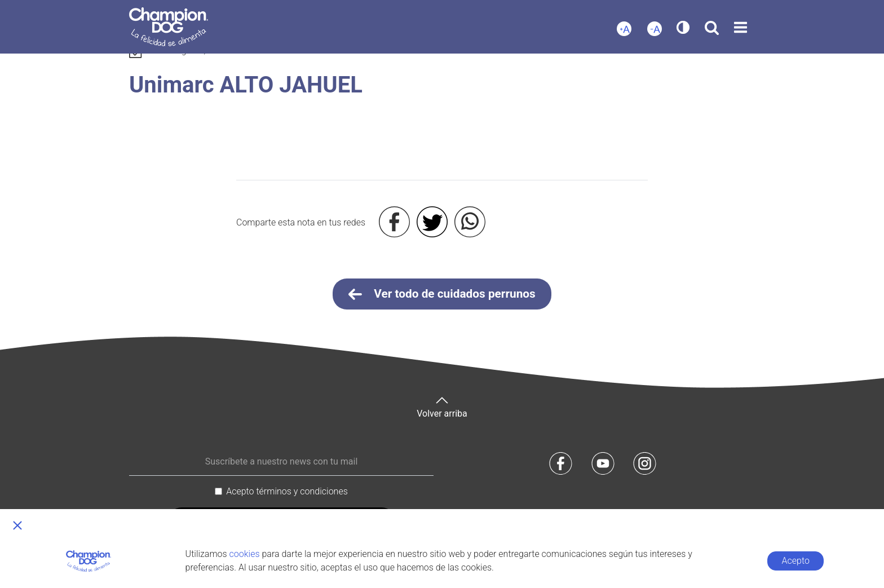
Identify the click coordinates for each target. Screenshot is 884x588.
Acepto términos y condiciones (287, 491)
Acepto (796, 561)
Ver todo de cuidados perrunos (442, 294)
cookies (245, 554)
